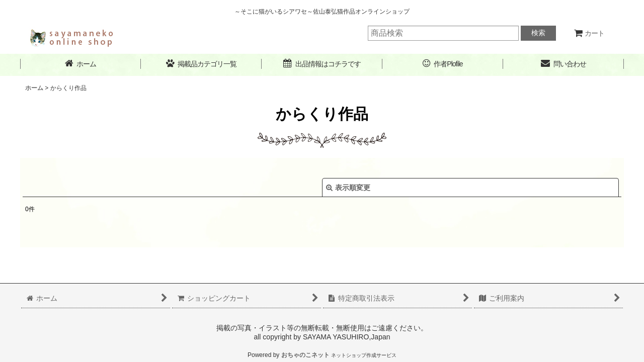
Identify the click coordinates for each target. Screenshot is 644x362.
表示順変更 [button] (348, 188)
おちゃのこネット (305, 355)
